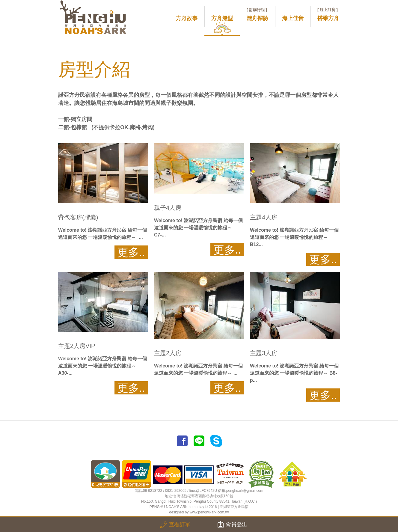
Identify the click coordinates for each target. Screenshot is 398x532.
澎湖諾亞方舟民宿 (234, 507)
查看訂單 (175, 525)
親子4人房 (168, 208)
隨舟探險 (257, 14)
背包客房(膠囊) (78, 217)
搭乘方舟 (328, 14)
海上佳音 (293, 18)
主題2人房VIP (77, 346)
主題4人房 (264, 217)
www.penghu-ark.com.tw (209, 512)
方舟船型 (222, 18)
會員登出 (232, 525)
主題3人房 (264, 353)
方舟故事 (187, 18)
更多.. (131, 252)
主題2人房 (168, 353)
